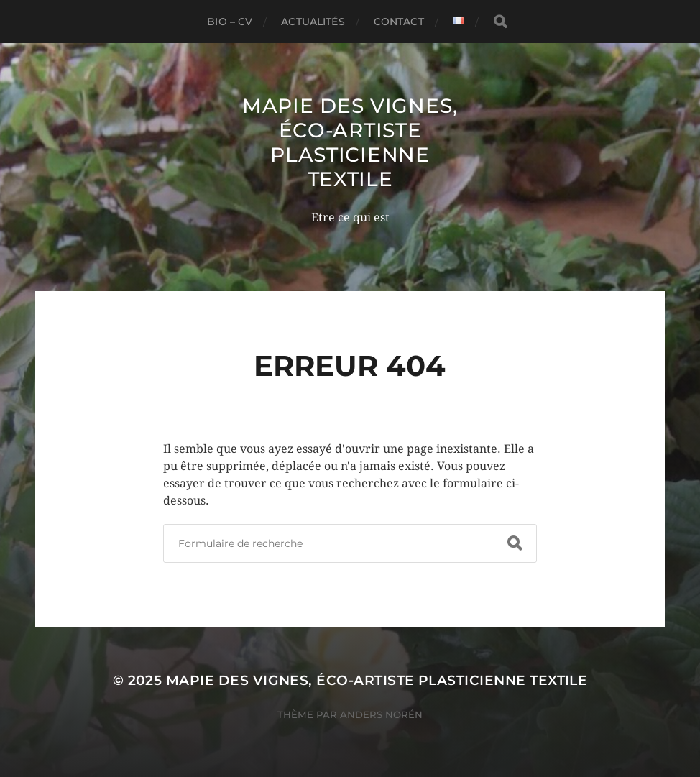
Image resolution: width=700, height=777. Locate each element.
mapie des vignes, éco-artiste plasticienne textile (350, 142)
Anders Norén (381, 714)
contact (399, 22)
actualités (313, 22)
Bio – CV (230, 22)
